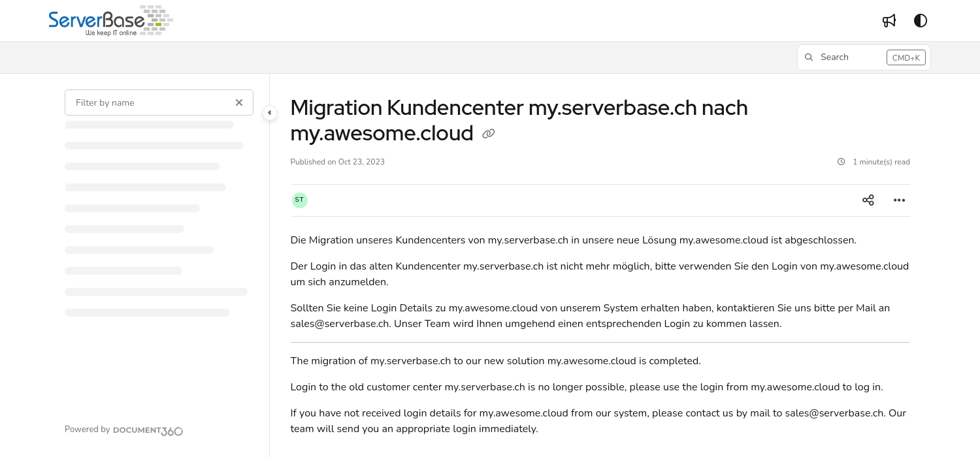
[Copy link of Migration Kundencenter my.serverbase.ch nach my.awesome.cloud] (489, 135)
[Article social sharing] (868, 200)
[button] (864, 57)
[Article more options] (900, 200)
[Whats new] (889, 21)
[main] (601, 266)
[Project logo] (111, 21)
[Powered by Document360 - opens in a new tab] (124, 430)
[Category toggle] (270, 113)
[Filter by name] (159, 102)
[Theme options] (921, 21)
